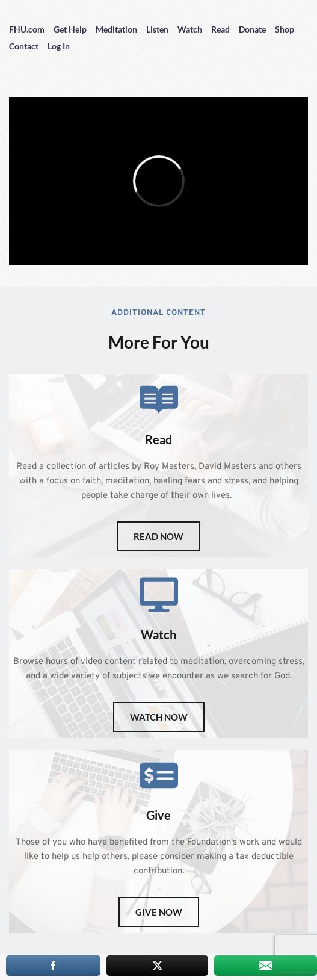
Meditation (116, 29)
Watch (190, 29)
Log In (59, 46)
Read (220, 29)
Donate (252, 29)
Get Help (70, 29)
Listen (157, 29)
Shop (285, 29)
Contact (24, 46)
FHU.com (27, 29)
